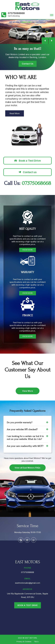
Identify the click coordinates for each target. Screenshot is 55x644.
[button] (45, 41)
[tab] (28, 423)
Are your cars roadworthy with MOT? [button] (28, 446)
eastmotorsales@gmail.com (28, 583)
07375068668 (16, 13)
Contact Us (28, 64)
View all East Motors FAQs (27, 468)
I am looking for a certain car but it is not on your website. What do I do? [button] (28, 438)
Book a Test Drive (27, 161)
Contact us (28, 172)
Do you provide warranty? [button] (28, 422)
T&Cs (36, 642)
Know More (28, 250)
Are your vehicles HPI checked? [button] (28, 429)
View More (28, 391)
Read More (15, 113)
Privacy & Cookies (24, 642)
